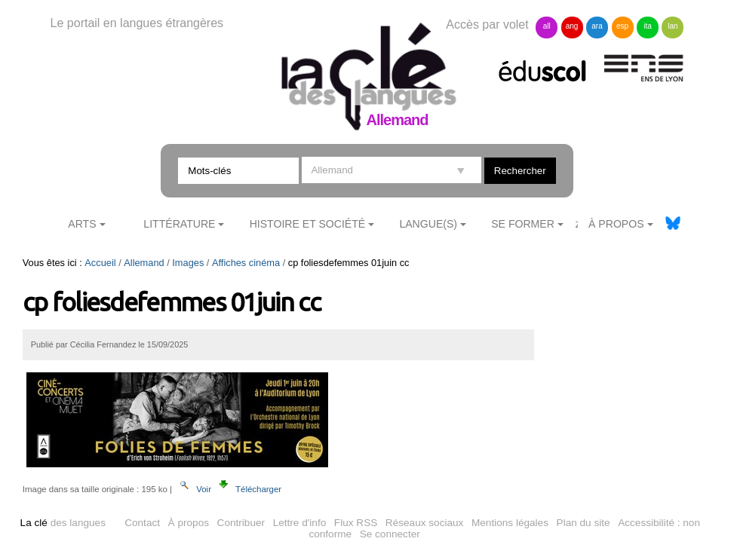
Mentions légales (510, 523)
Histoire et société (308, 224)
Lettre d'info (300, 523)
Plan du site (584, 523)
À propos (189, 523)
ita (648, 26)
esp (622, 26)
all (547, 26)
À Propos (616, 224)
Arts (82, 224)
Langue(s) (428, 224)
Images (188, 263)
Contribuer (241, 523)
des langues (63, 523)
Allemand (144, 263)
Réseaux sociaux (425, 523)
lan (673, 26)
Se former (523, 224)
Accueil (100, 263)
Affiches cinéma (246, 263)
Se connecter (390, 534)
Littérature (179, 224)
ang (572, 26)
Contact (142, 523)
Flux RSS (356, 523)
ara (597, 26)
